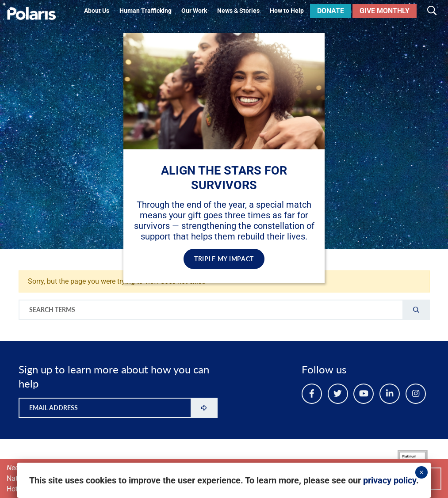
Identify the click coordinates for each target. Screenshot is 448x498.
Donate (331, 11)
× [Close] (421, 472)
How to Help (287, 11)
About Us (97, 11)
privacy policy (390, 480)
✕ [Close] (310, 43)
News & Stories (238, 11)
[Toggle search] (432, 11)
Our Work (194, 11)
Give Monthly (385, 11)
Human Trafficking (146, 11)
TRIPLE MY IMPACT (224, 259)
